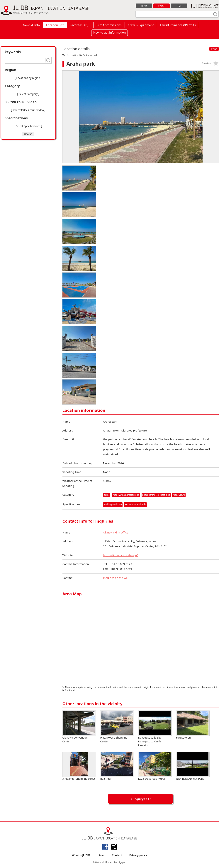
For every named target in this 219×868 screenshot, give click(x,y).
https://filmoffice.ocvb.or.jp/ (121, 555)
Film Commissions (109, 25)
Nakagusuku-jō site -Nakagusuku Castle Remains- (155, 729)
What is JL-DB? (81, 855)
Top (64, 55)
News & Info (31, 25)
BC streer (117, 766)
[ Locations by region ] (28, 78)
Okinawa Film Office (116, 532)
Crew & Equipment (141, 25)
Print (214, 49)
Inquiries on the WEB (117, 578)
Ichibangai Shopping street (79, 766)
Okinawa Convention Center (79, 727)
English (161, 6)
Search (28, 134)
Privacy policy (138, 855)
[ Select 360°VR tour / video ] (28, 110)
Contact (117, 855)
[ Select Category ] (28, 94)
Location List (55, 25)
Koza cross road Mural (155, 766)
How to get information (110, 32)
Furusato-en (193, 725)
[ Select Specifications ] (28, 126)
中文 (179, 6)
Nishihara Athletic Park (193, 766)
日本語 (144, 6)
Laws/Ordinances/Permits (178, 25)
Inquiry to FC (142, 799)
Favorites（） (80, 25)
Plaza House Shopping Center (117, 727)
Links (101, 855)
